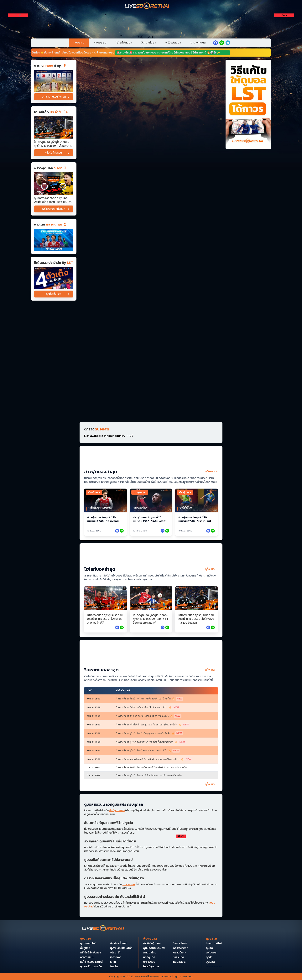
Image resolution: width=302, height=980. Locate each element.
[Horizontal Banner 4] (151, 164)
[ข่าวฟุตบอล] (54, 240)
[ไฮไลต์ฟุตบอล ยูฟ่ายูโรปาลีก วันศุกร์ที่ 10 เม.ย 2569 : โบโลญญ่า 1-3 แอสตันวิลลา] (54, 127)
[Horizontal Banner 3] (151, 134)
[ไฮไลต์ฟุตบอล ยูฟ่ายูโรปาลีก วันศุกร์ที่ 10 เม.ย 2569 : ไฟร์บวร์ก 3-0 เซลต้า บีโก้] (105, 598)
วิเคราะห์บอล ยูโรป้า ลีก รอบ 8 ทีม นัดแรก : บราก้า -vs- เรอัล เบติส (149, 775)
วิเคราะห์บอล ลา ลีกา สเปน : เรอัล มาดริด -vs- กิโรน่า (149, 716)
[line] (222, 43)
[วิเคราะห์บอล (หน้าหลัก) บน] (151, 653)
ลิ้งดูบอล (85, 948)
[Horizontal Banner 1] (151, 74)
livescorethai (214, 943)
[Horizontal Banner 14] (151, 343)
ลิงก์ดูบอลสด (117, 810)
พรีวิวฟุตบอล (173, 43)
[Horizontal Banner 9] (151, 254)
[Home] (147, 6)
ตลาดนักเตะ (180, 953)
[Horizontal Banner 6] (151, 223)
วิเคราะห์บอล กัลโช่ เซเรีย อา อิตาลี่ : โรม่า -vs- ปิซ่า (148, 707)
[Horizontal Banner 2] (151, 104)
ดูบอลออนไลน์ (88, 943)
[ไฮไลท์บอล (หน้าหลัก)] (151, 557)
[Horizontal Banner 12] (151, 283)
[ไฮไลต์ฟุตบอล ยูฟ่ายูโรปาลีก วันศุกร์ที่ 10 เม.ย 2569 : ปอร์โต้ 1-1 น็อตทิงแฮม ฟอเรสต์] (151, 598)
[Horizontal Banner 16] (151, 403)
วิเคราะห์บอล (149, 43)
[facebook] (216, 43)
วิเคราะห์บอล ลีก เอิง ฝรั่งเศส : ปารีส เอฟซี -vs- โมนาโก (150, 699)
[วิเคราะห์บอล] (54, 278)
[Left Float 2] (18, 34)
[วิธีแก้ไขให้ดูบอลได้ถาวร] (248, 104)
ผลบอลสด (100, 43)
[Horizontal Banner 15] (151, 373)
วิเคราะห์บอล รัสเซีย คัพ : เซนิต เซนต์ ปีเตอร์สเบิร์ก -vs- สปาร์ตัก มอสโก (151, 768)
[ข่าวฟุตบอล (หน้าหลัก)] (151, 459)
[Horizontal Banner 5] (151, 194)
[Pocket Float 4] (151, 892)
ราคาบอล (179, 957)
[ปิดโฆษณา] (18, 15)
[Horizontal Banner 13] (151, 313)
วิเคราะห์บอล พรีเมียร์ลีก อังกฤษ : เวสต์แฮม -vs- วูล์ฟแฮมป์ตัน (153, 725)
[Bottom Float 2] (151, 927)
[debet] (151, 856)
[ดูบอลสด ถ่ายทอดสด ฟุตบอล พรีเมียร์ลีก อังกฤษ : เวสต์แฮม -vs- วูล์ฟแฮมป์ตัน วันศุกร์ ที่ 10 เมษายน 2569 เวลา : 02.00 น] (54, 183)
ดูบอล (209, 948)
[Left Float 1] (18, 23)
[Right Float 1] (284, 23)
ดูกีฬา (209, 957)
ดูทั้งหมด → (211, 472)
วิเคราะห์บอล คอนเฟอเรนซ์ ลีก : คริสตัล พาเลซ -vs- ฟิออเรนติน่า (154, 759)
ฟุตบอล (210, 962)
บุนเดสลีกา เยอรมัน (91, 967)
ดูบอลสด (79, 43)
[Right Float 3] (284, 45)
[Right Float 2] (284, 34)
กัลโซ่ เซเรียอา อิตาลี (91, 962)
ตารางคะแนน (198, 43)
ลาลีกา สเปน (87, 957)
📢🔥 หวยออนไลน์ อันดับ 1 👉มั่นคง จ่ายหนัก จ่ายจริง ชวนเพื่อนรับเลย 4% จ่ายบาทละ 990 (66, 53)
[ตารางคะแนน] (54, 81)
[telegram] (228, 43)
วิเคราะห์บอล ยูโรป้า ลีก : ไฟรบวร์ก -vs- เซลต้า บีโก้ (148, 751)
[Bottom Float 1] (151, 963)
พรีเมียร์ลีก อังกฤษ (91, 953)
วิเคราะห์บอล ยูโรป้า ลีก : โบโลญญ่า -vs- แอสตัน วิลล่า (150, 733)
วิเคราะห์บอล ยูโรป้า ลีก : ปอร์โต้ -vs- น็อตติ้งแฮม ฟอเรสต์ (151, 742)
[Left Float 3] (18, 45)
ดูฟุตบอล (211, 953)
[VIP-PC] (151, 23)
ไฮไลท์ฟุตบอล (124, 43)
